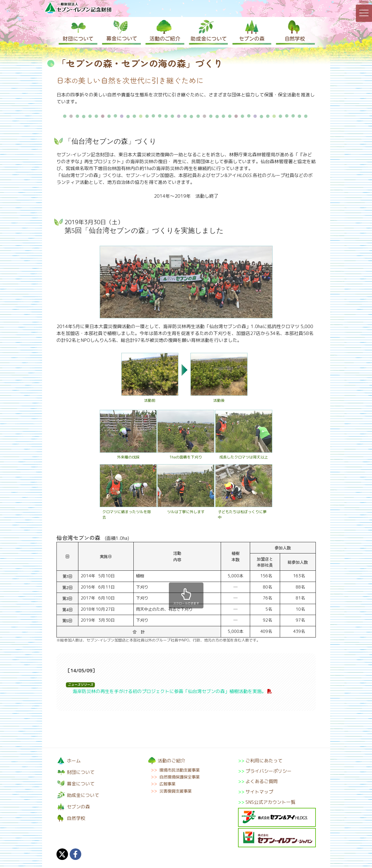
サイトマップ (259, 792)
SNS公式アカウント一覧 (270, 802)
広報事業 (167, 784)
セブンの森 (251, 32)
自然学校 (294, 32)
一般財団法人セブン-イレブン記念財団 (78, 8)
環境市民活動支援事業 (180, 770)
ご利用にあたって (264, 761)
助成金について (207, 32)
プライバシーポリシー (269, 771)
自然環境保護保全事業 (180, 777)
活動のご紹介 (164, 32)
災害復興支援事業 (175, 791)
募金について (121, 32)
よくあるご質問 (262, 781)
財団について (78, 32)
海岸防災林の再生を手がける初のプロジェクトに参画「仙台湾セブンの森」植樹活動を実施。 (169, 691)
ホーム (74, 761)
